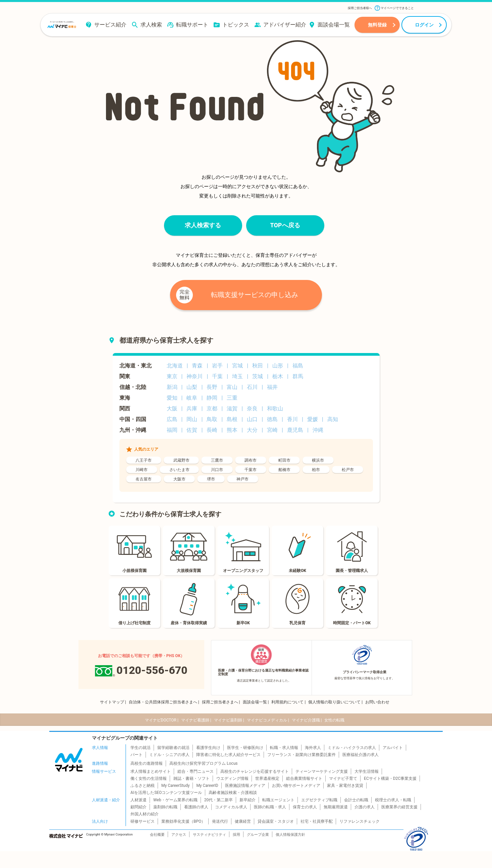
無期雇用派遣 (336, 807)
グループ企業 (258, 835)
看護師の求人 (196, 807)
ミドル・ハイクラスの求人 (352, 748)
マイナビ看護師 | (196, 720)
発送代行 (220, 821)
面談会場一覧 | (256, 702)
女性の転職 (334, 720)
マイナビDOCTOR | (162, 720)
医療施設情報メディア (245, 786)
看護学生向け (208, 748)
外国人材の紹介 (145, 814)
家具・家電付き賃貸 (345, 786)
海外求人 (313, 748)
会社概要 (157, 835)
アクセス (179, 835)
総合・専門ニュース (196, 771)
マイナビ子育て (343, 778)
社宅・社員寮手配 (317, 821)
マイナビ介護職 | (307, 720)
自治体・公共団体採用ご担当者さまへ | (164, 702)
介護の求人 (365, 807)
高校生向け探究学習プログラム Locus (203, 763)
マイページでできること (394, 8)
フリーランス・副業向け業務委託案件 (302, 755)
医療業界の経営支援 (399, 807)
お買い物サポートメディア (296, 786)
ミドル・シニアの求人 (169, 755)
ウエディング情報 (232, 778)
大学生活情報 (367, 771)
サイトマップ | (113, 702)
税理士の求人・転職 (393, 800)
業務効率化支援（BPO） (183, 821)
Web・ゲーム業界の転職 (175, 800)
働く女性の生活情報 (149, 778)
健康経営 (243, 821)
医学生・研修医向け (245, 748)
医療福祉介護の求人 (361, 755)
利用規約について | (288, 702)
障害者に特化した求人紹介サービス (228, 755)
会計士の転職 (356, 800)
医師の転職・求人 (270, 807)
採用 (236, 835)
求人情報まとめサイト (151, 771)
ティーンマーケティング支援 (322, 771)
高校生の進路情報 (147, 763)
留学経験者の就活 (173, 748)
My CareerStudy (175, 786)
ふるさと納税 (143, 786)
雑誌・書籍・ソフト (192, 778)
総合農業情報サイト (304, 778)
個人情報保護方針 (290, 835)
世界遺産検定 (267, 778)
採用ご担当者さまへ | (221, 702)
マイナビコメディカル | (268, 720)
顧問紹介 (139, 807)
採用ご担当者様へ (360, 8)
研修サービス (143, 821)
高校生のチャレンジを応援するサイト (255, 771)
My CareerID (207, 786)
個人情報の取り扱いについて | (335, 702)
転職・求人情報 (284, 748)
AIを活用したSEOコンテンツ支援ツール (166, 793)
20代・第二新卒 (219, 800)
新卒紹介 (248, 800)
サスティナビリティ (209, 835)
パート (136, 755)
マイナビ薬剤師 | (229, 720)
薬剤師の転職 (165, 807)
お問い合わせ (377, 702)
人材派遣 (139, 800)
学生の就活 (141, 748)
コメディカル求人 (231, 807)
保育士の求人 (305, 807)
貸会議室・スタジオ (276, 821)
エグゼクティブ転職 (319, 800)
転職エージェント (278, 800)
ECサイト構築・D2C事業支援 (390, 778)
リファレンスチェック (360, 821)
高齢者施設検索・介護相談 (233, 793)
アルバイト (393, 748)
